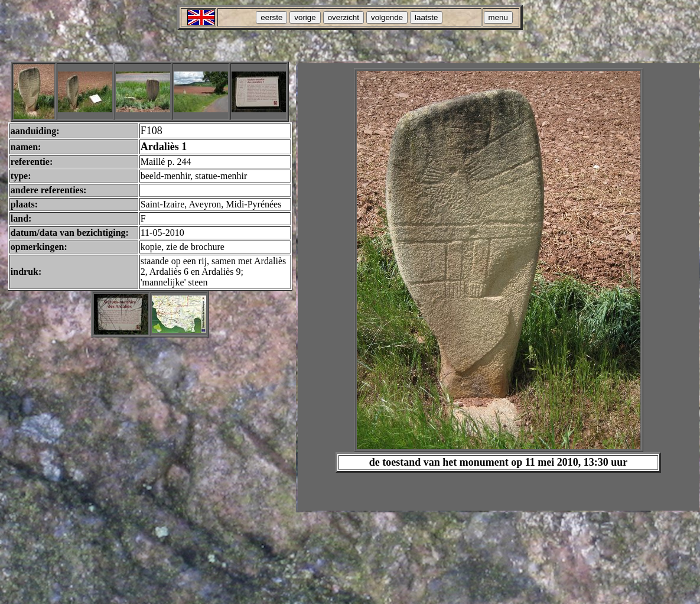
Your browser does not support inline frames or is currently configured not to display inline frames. (498, 287)
